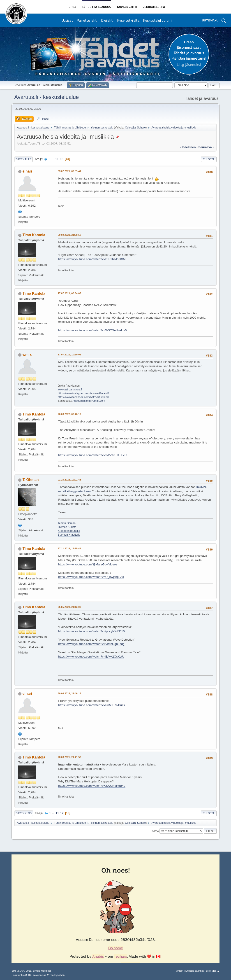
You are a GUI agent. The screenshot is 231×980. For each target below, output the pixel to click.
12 (61, 159)
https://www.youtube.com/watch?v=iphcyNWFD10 (91, 631)
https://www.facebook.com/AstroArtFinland (83, 397)
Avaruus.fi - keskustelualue (46, 97)
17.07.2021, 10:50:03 (69, 355)
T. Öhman (31, 480)
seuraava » (206, 147)
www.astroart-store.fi (70, 390)
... (53, 159)
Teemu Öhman (67, 523)
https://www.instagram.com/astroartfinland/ (83, 393)
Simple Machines (42, 971)
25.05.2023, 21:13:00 (69, 607)
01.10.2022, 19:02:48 (69, 480)
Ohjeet (180, 971)
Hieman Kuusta (67, 527)
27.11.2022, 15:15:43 (69, 548)
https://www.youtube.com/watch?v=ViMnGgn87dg (91, 644)
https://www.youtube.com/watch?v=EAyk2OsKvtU (91, 657)
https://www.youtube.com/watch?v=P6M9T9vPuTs (91, 705)
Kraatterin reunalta (69, 531)
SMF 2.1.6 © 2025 (21, 971)
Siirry (155, 831)
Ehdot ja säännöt (195, 971)
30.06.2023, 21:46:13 (69, 693)
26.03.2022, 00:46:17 (69, 414)
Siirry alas (23, 159)
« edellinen (188, 147)
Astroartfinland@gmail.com (89, 401)
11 (57, 159)
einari (27, 171)
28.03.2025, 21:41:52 (69, 757)
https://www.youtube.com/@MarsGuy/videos (88, 564)
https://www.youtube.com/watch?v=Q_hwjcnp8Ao (91, 577)
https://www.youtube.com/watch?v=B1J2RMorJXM (92, 259)
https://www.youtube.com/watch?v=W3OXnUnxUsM (93, 330)
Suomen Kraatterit (69, 535)
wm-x (27, 355)
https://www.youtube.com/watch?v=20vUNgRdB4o (92, 786)
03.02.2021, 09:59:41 (69, 171)
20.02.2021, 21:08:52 (69, 235)
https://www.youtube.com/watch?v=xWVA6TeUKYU (92, 455)
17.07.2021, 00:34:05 (69, 293)
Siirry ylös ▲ (213, 971)
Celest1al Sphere (135, 128)
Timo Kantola (34, 235)
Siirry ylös (24, 813)
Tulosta (209, 159)
